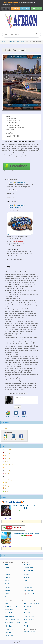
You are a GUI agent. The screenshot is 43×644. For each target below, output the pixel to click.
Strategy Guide (30, 594)
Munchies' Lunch (29, 620)
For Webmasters (29, 590)
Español (7, 574)
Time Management (9, 479)
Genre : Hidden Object (17, 183)
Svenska (7, 590)
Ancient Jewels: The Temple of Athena (26, 533)
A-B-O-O (27, 626)
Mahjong (6, 453)
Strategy (6, 486)
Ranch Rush (8, 613)
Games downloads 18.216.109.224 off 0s (18, 3)
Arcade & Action (8, 450)
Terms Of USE (28, 571)
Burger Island (9, 636)
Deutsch (7, 571)
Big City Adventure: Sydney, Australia (13, 620)
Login (4, 426)
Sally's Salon (8, 626)
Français (7, 578)
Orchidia (27, 610)
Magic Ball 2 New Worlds (12, 623)
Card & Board (7, 459)
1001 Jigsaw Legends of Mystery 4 (33, 603)
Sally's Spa (8, 633)
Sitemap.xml (26, 643)
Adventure (7, 477)
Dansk (7, 564)
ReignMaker (28, 607)
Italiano (7, 581)
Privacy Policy (28, 568)
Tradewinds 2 (9, 610)
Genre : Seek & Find (16, 207)
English (7, 568)
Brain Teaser (7, 474)
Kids (5, 482)
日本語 (7, 594)
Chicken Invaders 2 (10, 616)
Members (27, 578)
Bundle (6, 491)
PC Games (15, 9)
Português (8, 587)
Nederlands (8, 584)
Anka (6, 603)
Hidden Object (19, 42)
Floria (26, 623)
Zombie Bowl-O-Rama (11, 607)
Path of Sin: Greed (30, 613)
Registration (28, 584)
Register (5, 428)
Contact (26, 574)
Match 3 (6, 468)
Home (4, 42)
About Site (27, 564)
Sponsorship (28, 587)
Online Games (36, 9)
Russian (7, 597)
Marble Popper (8, 471)
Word (5, 462)
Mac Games (25, 9)
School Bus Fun (29, 616)
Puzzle (6, 456)
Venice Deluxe (9, 629)
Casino (6, 489)
